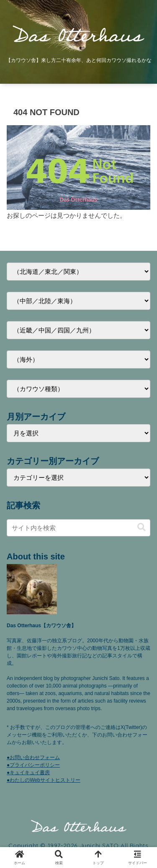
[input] (78, 528)
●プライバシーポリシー (33, 765)
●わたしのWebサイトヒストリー (44, 780)
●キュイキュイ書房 (28, 773)
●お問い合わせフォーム (33, 757)
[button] (142, 527)
